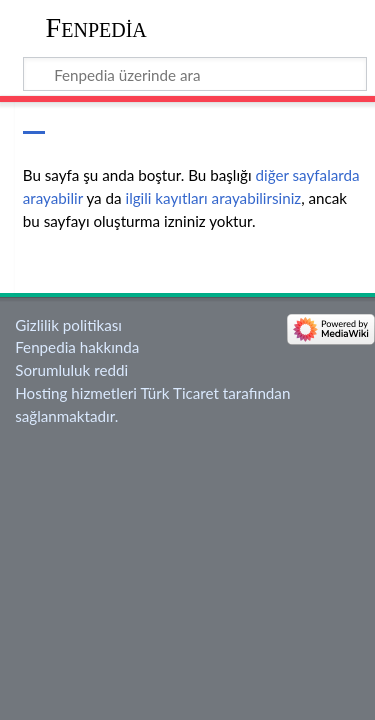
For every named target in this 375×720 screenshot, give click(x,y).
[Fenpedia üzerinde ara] (195, 74)
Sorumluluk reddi (71, 370)
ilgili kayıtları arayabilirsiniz (213, 198)
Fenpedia (96, 27)
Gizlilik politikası (68, 325)
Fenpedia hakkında (77, 347)
